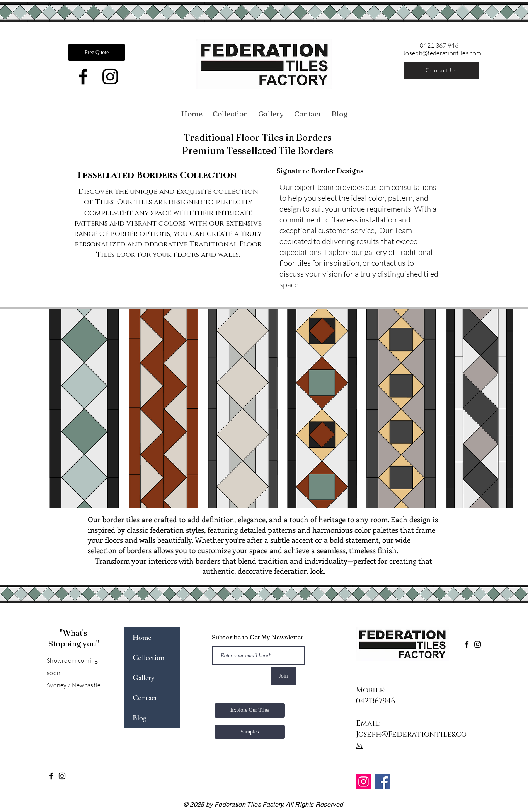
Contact (145, 698)
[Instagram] (110, 77)
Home (142, 638)
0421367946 (376, 701)
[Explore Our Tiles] (250, 710)
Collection (148, 658)
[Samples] (250, 732)
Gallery (144, 678)
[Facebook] (83, 77)
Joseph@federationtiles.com (442, 53)
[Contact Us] (441, 70)
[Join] (283, 676)
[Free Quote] (97, 52)
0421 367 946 (439, 45)
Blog (140, 718)
